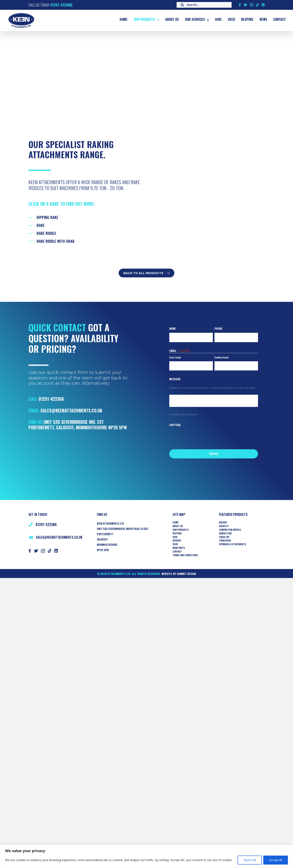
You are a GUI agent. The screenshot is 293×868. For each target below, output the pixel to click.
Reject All (250, 860)
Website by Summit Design (179, 574)
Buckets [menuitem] (224, 526)
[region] (146, 856)
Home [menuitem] (175, 522)
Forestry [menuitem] (224, 537)
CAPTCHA (175, 425)
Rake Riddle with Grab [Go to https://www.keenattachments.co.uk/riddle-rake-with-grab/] (56, 241)
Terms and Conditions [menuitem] (185, 555)
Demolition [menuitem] (225, 533)
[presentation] (200, 437)
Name (173, 328)
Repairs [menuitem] (177, 541)
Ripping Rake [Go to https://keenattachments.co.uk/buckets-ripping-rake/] (47, 217)
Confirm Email (221, 357)
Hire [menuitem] (175, 537)
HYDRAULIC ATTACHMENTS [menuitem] (233, 544)
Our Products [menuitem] (181, 530)
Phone (219, 328)
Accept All (276, 860)
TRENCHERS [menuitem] (225, 541)
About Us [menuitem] (178, 526)
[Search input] (203, 5)
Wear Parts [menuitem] (179, 548)
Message (175, 379)
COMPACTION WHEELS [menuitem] (230, 530)
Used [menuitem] (175, 544)
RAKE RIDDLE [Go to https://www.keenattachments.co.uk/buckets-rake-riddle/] (46, 233)
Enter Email (175, 357)
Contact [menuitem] (177, 552)
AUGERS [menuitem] (223, 522)
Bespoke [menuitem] (177, 533)
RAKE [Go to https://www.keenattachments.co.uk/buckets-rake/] (41, 225)
